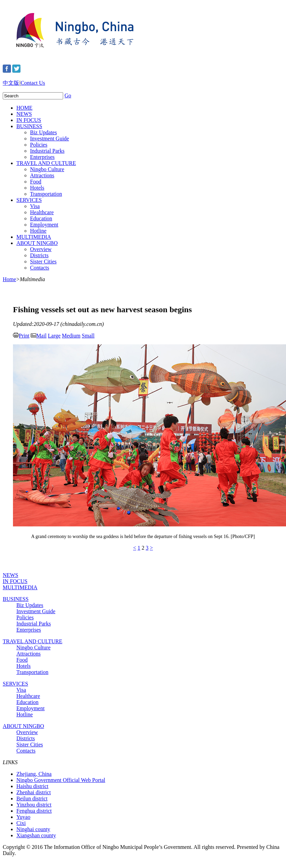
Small (88, 336)
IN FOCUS (29, 120)
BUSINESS (29, 126)
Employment (44, 225)
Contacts (40, 268)
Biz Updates (44, 132)
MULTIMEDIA (34, 237)
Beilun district (32, 798)
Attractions (42, 175)
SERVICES (29, 200)
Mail (39, 336)
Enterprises (42, 157)
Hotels (37, 188)
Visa (35, 206)
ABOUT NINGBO (37, 243)
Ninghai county (33, 829)
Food (36, 182)
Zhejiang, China (34, 774)
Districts (39, 255)
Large (54, 336)
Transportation (46, 194)
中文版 (11, 83)
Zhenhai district (34, 792)
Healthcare (42, 212)
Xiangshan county (36, 835)
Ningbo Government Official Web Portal (61, 780)
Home (9, 279)
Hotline (38, 231)
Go (68, 95)
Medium (71, 336)
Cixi (21, 823)
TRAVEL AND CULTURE (46, 163)
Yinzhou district (34, 805)
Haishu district (32, 786)
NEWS (24, 114)
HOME (24, 108)
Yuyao (23, 817)
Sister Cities (43, 261)
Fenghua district (34, 811)
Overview (41, 249)
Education (41, 218)
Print (21, 336)
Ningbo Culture (47, 169)
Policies (39, 145)
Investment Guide (49, 139)
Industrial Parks (47, 151)
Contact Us (33, 83)
